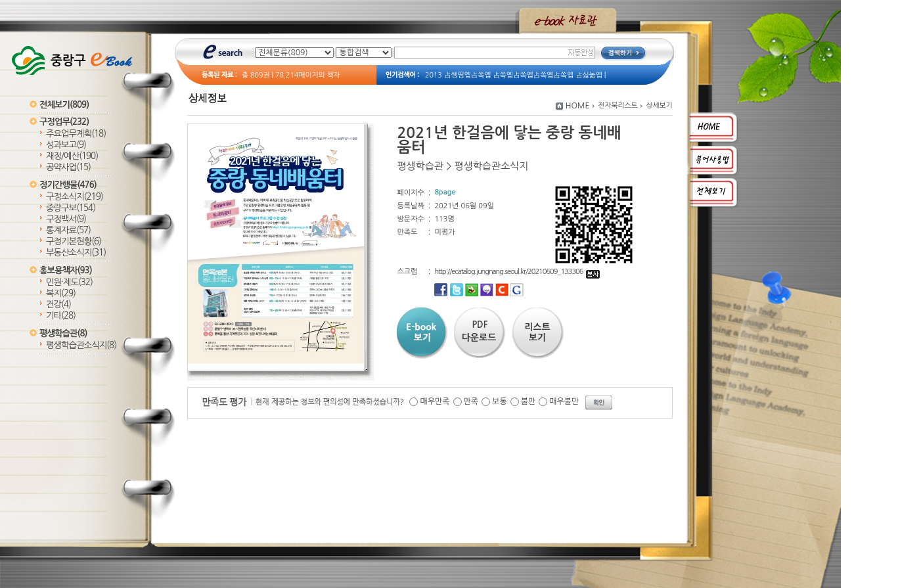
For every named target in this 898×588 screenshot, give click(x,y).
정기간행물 (68, 185)
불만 (528, 401)
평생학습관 (63, 333)
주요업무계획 (76, 134)
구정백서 (66, 219)
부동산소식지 (76, 253)
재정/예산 (72, 156)
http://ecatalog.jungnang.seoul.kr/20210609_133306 (517, 272)
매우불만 (564, 401)
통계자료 (68, 230)
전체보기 (64, 105)
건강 (58, 305)
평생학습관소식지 (81, 345)
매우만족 (435, 401)
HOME (578, 106)
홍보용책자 (66, 270)
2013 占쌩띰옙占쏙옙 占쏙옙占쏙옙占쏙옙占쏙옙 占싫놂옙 (514, 75)
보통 (500, 401)
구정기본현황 (74, 241)
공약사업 (68, 167)
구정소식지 (75, 197)
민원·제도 (69, 282)
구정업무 (64, 122)
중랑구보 (71, 208)
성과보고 (66, 145)
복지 (61, 293)
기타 (61, 316)
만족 (471, 401)
